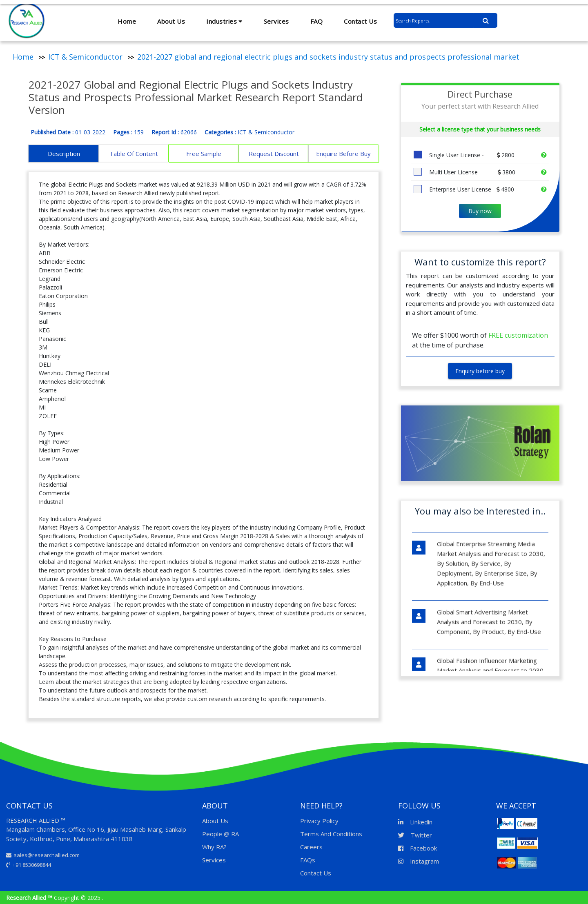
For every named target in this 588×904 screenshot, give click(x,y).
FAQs (308, 860)
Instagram (419, 861)
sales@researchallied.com (43, 855)
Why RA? (214, 847)
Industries (224, 21)
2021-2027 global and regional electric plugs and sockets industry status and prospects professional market (328, 57)
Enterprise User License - (471, 189)
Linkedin (415, 822)
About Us (171, 21)
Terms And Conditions (331, 834)
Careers (311, 847)
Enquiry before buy (480, 371)
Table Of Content (134, 154)
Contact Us (360, 21)
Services (276, 21)
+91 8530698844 (29, 865)
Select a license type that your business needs (480, 129)
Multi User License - (471, 172)
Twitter (415, 835)
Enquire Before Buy (343, 154)
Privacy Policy (319, 821)
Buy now (480, 211)
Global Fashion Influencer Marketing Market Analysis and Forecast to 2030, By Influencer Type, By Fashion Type (491, 663)
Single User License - (471, 155)
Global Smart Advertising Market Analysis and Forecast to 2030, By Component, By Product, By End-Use (489, 614)
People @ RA (220, 834)
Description (64, 154)
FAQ (317, 21)
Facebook (418, 848)
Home (127, 21)
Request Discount (274, 154)
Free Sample (204, 154)
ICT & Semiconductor (85, 57)
